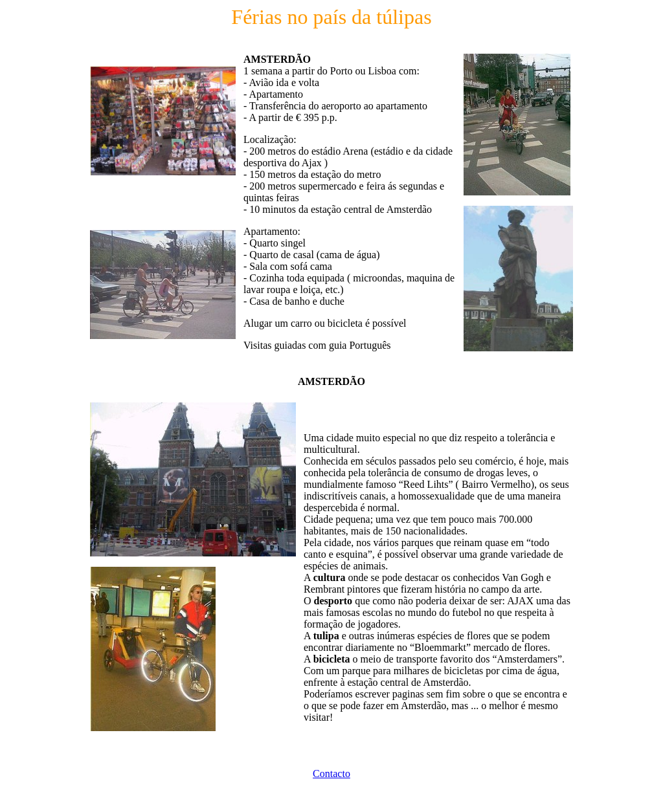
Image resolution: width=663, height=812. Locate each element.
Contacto (331, 774)
